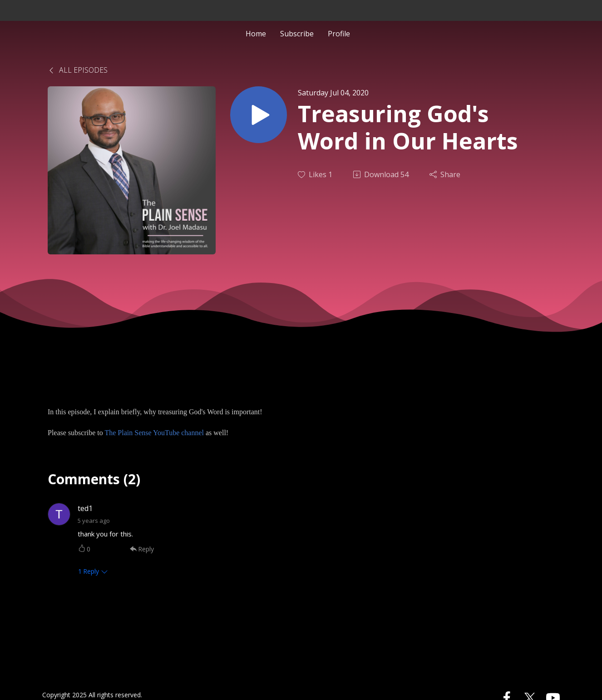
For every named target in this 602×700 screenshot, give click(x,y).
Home (256, 34)
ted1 (85, 508)
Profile (339, 34)
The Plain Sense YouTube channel (154, 433)
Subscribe (297, 34)
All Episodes (78, 70)
